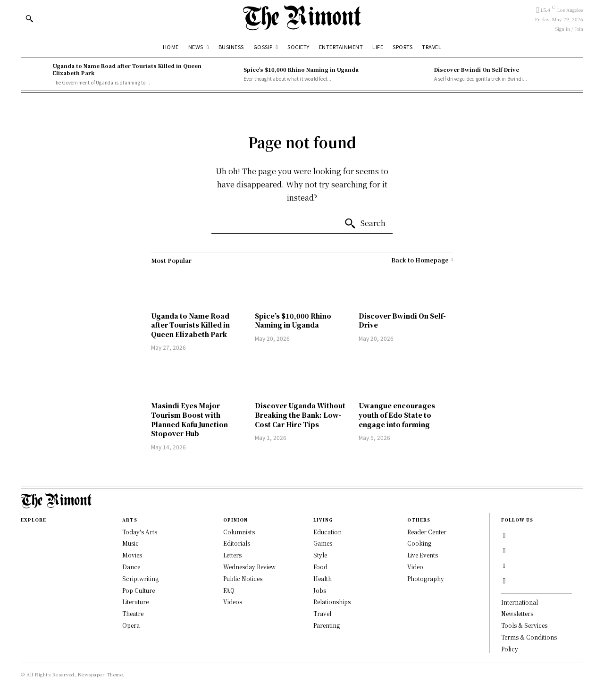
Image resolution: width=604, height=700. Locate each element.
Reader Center (427, 532)
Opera (131, 625)
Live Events (423, 555)
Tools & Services (524, 625)
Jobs (320, 590)
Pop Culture (138, 590)
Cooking (419, 543)
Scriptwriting (140, 578)
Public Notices (243, 578)
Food (320, 567)
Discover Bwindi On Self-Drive (477, 69)
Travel (322, 613)
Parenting (327, 625)
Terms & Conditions (529, 637)
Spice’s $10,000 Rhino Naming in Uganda (301, 69)
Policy (510, 649)
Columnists (239, 532)
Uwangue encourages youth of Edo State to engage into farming (397, 415)
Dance (131, 567)
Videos (233, 602)
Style (320, 555)
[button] (29, 18)
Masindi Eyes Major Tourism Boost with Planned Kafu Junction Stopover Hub (189, 419)
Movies (132, 555)
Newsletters (517, 613)
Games (323, 543)
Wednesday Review (249, 567)
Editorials (237, 543)
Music (130, 543)
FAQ (229, 590)
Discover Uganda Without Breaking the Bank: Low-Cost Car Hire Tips (300, 415)
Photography (426, 578)
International (520, 602)
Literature (135, 602)
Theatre (133, 613)
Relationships (332, 602)
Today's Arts (140, 532)
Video (415, 567)
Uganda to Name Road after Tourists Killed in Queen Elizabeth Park (127, 69)
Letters (232, 555)
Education (327, 532)
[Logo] (302, 18)
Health (323, 578)
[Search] (365, 224)
